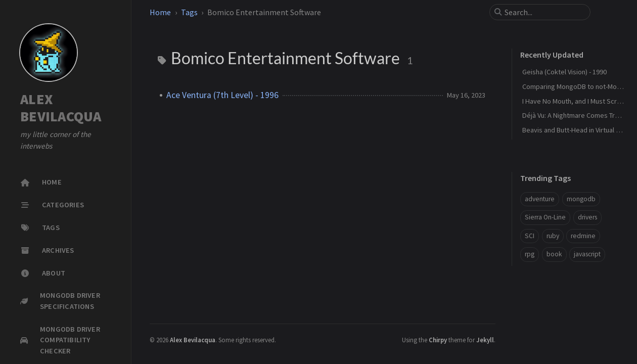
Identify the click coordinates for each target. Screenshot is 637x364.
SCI (530, 236)
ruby (553, 236)
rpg (530, 254)
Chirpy (438, 340)
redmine (583, 236)
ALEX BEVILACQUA (61, 108)
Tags (189, 12)
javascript (587, 254)
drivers (587, 217)
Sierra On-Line (545, 217)
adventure (540, 199)
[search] (544, 12)
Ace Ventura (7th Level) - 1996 (222, 95)
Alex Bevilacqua (193, 340)
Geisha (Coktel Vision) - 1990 (564, 72)
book (554, 254)
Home (160, 12)
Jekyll (485, 340)
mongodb (581, 199)
